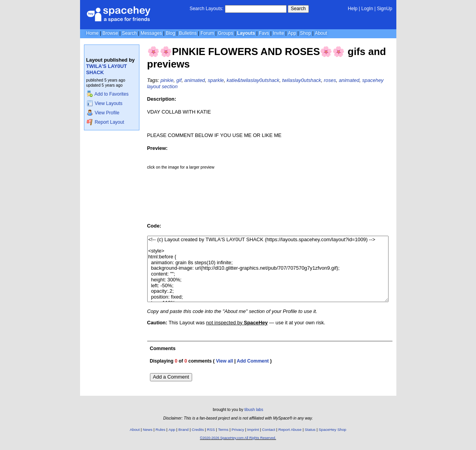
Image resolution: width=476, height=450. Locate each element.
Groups (226, 33)
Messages (151, 33)
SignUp (384, 9)
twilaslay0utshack (302, 80)
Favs (264, 33)
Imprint (253, 430)
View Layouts (105, 103)
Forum (207, 33)
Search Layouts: (206, 9)
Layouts (246, 33)
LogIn (367, 9)
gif (179, 80)
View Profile (103, 113)
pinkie (167, 80)
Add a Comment (171, 377)
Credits (198, 430)
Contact (269, 430)
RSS (211, 430)
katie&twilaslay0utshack (253, 80)
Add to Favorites (108, 94)
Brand (184, 430)
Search (298, 9)
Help (353, 9)
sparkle (216, 80)
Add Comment (253, 361)
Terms (223, 430)
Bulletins (188, 33)
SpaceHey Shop (332, 430)
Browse (110, 33)
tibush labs (254, 410)
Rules (160, 430)
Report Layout (105, 122)
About (321, 33)
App (292, 33)
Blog (170, 33)
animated (195, 80)
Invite (279, 33)
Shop (305, 33)
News (148, 430)
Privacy (238, 430)
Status (310, 430)
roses (330, 80)
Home (93, 33)
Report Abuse (290, 430)
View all (225, 361)
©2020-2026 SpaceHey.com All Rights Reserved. (238, 438)
